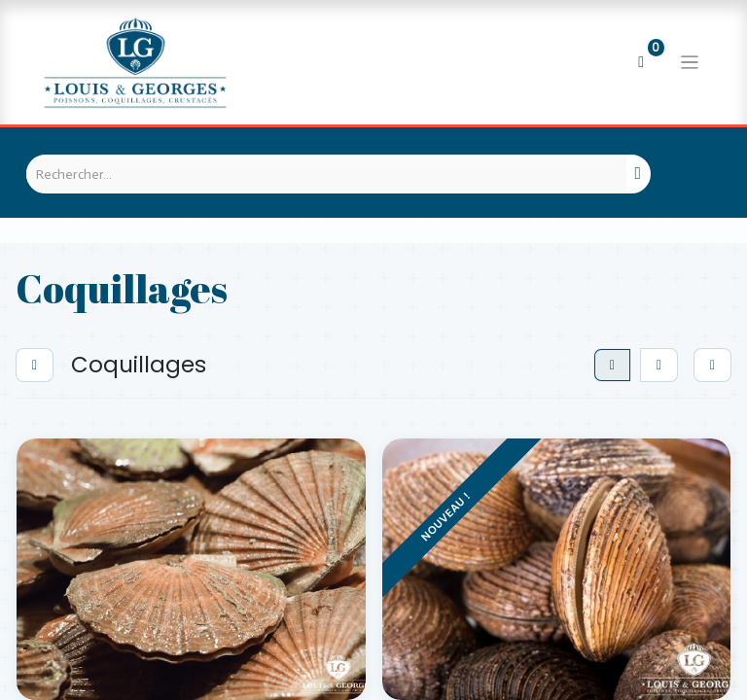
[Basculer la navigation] (690, 62)
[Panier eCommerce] (641, 62)
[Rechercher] (639, 174)
